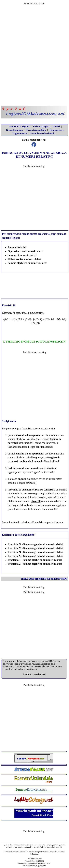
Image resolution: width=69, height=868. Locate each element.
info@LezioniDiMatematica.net (38, 863)
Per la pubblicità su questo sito (34, 866)
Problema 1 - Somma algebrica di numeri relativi (35, 560)
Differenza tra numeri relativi (24, 259)
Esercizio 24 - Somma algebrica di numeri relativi (35, 552)
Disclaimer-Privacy (34, 859)
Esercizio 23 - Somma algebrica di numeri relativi (35, 548)
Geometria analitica (36, 130)
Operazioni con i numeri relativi (26, 251)
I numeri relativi (17, 247)
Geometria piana (14, 130)
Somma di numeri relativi (22, 255)
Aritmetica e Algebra (19, 126)
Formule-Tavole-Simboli (42, 133)
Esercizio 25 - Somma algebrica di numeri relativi (35, 556)
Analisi (56, 126)
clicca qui (59, 522)
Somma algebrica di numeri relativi (27, 263)
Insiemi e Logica (41, 126)
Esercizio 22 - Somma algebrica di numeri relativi (35, 544)
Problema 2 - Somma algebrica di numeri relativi (35, 564)
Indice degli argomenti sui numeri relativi (44, 579)
